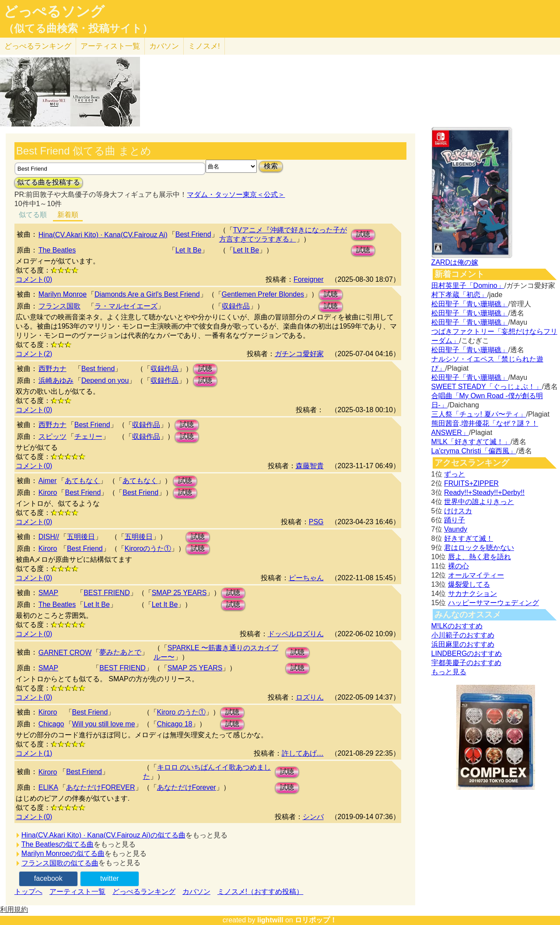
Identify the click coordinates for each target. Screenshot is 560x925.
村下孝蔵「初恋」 (459, 295)
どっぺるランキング (144, 892)
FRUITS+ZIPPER (471, 483)
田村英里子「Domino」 (468, 286)
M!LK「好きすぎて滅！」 (471, 442)
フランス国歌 (59, 306)
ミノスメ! (204, 46)
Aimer (48, 481)
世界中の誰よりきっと (479, 502)
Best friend (98, 369)
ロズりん (310, 697)
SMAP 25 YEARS (179, 593)
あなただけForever (187, 787)
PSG (316, 522)
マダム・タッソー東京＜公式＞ (236, 194)
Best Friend (193, 234)
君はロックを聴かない (479, 548)
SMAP (48, 593)
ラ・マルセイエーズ (126, 306)
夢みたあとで (120, 652)
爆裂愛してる (469, 584)
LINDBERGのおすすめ (467, 653)
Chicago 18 (175, 724)
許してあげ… (303, 753)
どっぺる (38, 46)
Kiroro (48, 492)
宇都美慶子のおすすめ (466, 663)
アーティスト (110, 46)
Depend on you (105, 380)
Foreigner (308, 279)
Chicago (51, 724)
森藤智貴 (310, 466)
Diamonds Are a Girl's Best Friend (147, 294)
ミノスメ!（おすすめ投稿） (260, 892)
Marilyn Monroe (63, 294)
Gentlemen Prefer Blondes (263, 294)
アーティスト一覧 (77, 892)
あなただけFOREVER (100, 787)
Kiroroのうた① (148, 548)
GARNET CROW (65, 653)
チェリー (88, 436)
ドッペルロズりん (296, 634)
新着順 (68, 215)
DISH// (49, 537)
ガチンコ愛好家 (299, 354)
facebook (48, 878)
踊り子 (455, 520)
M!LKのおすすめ (457, 626)
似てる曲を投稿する (49, 182)
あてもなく (82, 481)
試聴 (363, 234)
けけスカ (458, 511)
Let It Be (189, 250)
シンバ (313, 817)
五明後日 (81, 537)
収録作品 (236, 306)
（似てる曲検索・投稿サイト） (78, 28)
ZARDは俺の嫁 (455, 262)
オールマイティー (476, 575)
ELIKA (48, 787)
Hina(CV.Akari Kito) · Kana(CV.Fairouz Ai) (103, 235)
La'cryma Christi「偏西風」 (474, 451)
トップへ (28, 892)
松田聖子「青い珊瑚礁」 (470, 304)
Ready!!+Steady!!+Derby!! (484, 492)
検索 (271, 166)
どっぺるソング (54, 11)
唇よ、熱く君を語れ (479, 557)
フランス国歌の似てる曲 (60, 863)
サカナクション (472, 594)
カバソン (164, 46)
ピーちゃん (306, 578)
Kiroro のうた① (181, 712)
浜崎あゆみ (56, 380)
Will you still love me (104, 724)
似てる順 (33, 215)
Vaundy (456, 529)
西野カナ (52, 369)
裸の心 (458, 566)
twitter (110, 878)
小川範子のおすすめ (463, 635)
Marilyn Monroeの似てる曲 (63, 853)
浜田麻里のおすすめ (463, 644)
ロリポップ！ (316, 920)
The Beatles (57, 250)
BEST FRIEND (107, 593)
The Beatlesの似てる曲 (58, 844)
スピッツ (52, 436)
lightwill (270, 920)
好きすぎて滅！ (469, 538)
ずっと (455, 474)
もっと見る (449, 672)
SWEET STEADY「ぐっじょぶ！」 (487, 387)
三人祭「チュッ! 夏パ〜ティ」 (479, 414)
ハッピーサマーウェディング (493, 603)
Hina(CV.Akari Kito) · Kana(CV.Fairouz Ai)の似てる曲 (103, 835)
